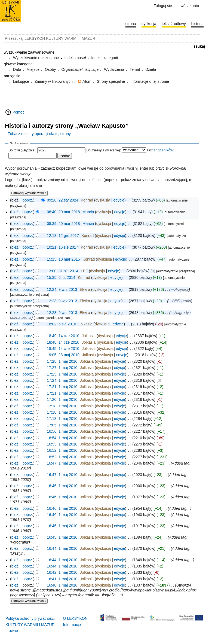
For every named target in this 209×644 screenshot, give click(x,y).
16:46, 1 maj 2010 (62, 486)
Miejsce (33, 69)
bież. (16, 212)
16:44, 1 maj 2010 (62, 548)
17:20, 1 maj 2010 (62, 399)
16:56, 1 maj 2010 (62, 431)
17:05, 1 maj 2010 (62, 425)
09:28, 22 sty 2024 (62, 200)
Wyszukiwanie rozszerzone (36, 58)
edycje (119, 200)
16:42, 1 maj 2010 (62, 572)
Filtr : (161, 150)
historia (197, 24)
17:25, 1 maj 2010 (62, 374)
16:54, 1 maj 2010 (62, 438)
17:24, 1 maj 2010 (62, 380)
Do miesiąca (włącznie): (104, 150)
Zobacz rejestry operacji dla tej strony (39, 134)
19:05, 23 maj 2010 (63, 355)
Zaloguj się (163, 6)
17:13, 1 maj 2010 (62, 419)
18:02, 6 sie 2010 (61, 324)
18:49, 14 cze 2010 (63, 336)
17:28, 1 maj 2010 (62, 361)
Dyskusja (149, 24)
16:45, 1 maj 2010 (62, 526)
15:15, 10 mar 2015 (63, 259)
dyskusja (103, 200)
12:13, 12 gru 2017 (63, 236)
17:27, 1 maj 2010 (62, 368)
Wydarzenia (114, 69)
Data (17, 69)
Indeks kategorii (104, 58)
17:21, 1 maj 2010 (62, 387)
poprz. (28, 200)
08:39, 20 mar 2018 (63, 224)
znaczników (163, 150)
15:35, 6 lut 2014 (61, 277)
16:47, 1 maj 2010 (62, 463)
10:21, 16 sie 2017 (62, 247)
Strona (131, 24)
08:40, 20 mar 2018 (63, 212)
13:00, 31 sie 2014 (62, 271)
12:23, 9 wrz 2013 (62, 301)
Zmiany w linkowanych (54, 81)
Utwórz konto (188, 6)
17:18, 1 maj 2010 (62, 406)
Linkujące (21, 81)
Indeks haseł (75, 58)
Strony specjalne (111, 81)
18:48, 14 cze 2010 (63, 342)
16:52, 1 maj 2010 (62, 450)
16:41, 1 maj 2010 (62, 579)
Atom (87, 81)
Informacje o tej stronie (150, 81)
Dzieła (151, 69)
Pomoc (19, 112)
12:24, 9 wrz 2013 (62, 289)
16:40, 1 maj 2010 (62, 585)
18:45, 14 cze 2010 (63, 349)
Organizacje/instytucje (80, 69)
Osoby (50, 69)
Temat (135, 69)
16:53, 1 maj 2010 (62, 444)
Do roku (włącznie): (22, 150)
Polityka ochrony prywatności (30, 618)
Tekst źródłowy (174, 24)
